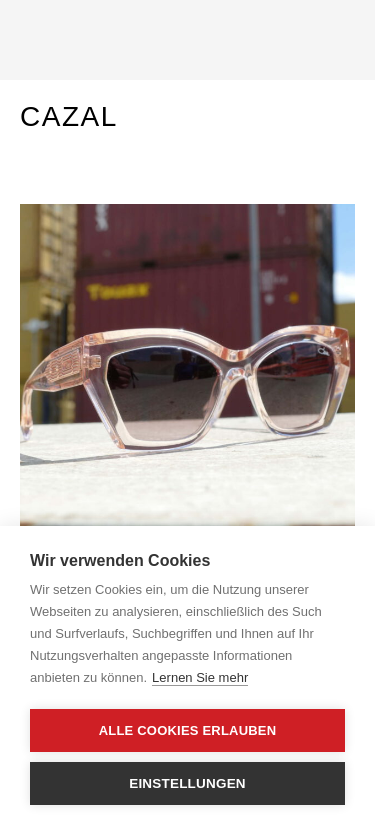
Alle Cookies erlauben (188, 730)
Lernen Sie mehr (200, 677)
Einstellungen (187, 783)
